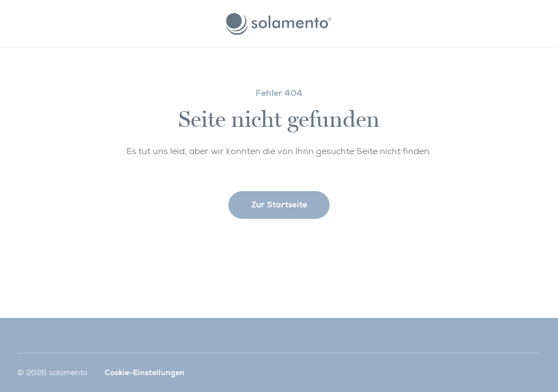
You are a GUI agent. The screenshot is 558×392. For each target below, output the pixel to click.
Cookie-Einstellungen (145, 372)
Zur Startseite (279, 205)
